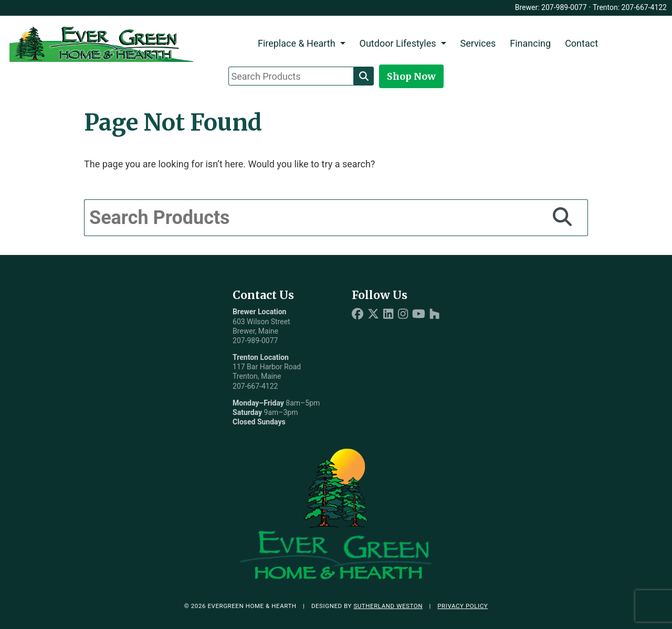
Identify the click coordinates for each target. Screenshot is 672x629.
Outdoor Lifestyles (398, 43)
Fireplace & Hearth (297, 43)
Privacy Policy (463, 606)
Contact (581, 43)
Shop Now (411, 76)
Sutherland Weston (388, 606)
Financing (530, 43)
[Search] (364, 76)
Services (478, 43)
